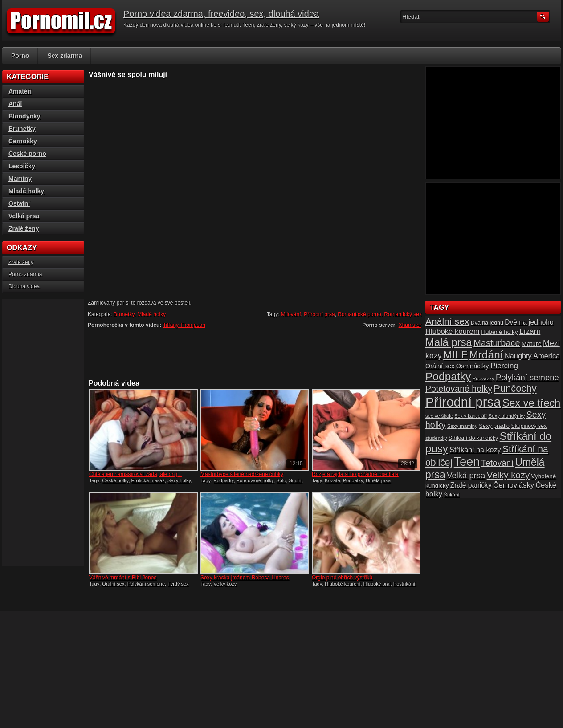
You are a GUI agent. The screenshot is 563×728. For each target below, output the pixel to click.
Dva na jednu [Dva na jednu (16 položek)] (487, 323)
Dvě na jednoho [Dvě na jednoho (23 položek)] (529, 322)
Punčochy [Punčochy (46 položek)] (515, 388)
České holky (115, 480)
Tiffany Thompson (184, 325)
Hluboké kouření (343, 584)
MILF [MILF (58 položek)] (455, 355)
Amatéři (20, 91)
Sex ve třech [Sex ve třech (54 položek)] (531, 403)
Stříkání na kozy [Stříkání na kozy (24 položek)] (475, 450)
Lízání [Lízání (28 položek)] (530, 331)
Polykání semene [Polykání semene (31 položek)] (527, 377)
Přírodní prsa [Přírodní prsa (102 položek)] (463, 402)
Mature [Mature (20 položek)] (532, 344)
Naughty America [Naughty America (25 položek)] (532, 356)
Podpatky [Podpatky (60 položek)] (448, 376)
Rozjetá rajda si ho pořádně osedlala (355, 474)
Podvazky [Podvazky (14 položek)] (483, 378)
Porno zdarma (25, 274)
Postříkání (404, 584)
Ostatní (19, 203)
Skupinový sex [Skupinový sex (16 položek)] (529, 426)
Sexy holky (179, 480)
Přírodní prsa (319, 314)
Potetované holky (255, 480)
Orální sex (113, 584)
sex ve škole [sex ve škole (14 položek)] (439, 416)
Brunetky (124, 314)
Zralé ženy (24, 228)
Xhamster (410, 325)
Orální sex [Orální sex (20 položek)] (440, 366)
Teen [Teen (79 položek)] (467, 462)
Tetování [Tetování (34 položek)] (498, 463)
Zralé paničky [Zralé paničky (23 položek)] (471, 485)
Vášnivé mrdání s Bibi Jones (123, 578)
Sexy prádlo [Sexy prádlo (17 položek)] (494, 426)
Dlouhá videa (24, 286)
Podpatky (223, 480)
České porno (27, 154)
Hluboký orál (377, 584)
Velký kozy (225, 584)
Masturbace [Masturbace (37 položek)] (497, 343)
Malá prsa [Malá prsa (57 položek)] (449, 342)
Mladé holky (151, 314)
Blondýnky (24, 116)
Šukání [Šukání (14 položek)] (451, 495)
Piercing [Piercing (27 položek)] (504, 366)
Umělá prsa (378, 480)
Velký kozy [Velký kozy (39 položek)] (508, 475)
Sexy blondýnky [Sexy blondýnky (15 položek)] (506, 416)
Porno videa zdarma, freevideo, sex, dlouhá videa (221, 14)
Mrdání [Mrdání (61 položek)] (486, 355)
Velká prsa (24, 216)
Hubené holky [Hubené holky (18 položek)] (499, 332)
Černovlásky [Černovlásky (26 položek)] (514, 485)
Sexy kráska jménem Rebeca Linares (245, 578)
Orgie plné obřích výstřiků (342, 578)
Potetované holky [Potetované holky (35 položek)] (459, 389)
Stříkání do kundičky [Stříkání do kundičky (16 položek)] (473, 438)
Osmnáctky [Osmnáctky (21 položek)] (473, 366)
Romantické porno (359, 314)
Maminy (20, 179)
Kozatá (332, 480)
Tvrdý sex (178, 584)
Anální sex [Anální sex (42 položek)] (447, 321)
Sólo (281, 480)
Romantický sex (403, 314)
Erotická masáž (148, 480)
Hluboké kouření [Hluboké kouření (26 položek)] (453, 331)
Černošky (23, 141)
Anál (15, 104)
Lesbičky (22, 166)
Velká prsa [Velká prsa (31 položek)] (466, 475)
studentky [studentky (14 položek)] (436, 438)
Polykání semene (146, 584)
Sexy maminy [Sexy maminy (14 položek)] (462, 426)
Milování (291, 314)
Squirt (295, 480)
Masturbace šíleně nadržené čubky (242, 474)
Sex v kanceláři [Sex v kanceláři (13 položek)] (471, 416)
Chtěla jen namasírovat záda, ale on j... (135, 474)
